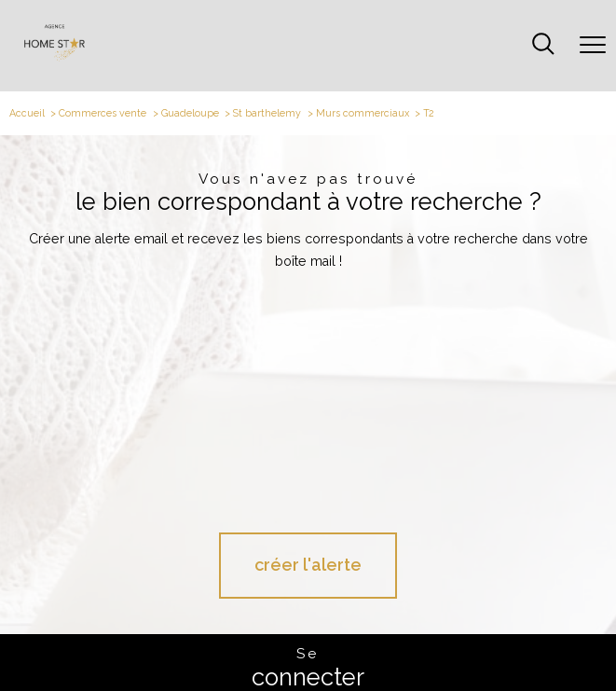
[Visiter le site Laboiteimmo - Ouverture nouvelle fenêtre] (308, 669)
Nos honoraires (157, 639)
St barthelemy (267, 113)
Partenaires (363, 639)
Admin (323, 639)
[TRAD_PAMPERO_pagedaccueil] (55, 57)
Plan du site (212, 639)
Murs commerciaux (363, 113)
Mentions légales (272, 639)
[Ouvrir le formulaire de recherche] (543, 45)
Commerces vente (103, 113)
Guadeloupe (190, 113)
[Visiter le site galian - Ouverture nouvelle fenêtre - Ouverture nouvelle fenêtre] (308, 587)
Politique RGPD (421, 639)
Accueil (27, 113)
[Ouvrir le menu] (593, 46)
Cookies (471, 639)
